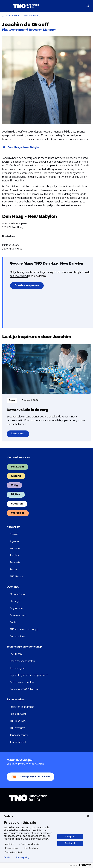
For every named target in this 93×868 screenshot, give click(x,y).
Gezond (16, 476)
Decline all (70, 843)
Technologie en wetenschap (24, 647)
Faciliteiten (16, 654)
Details (7, 857)
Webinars (15, 548)
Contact (14, 622)
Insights (15, 555)
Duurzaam (17, 467)
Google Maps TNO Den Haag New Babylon (47, 264)
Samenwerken (16, 700)
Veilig (14, 485)
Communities (17, 636)
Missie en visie (18, 594)
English (9, 816)
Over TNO (13, 587)
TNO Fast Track (18, 721)
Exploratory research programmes (29, 675)
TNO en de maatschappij (24, 629)
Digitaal (16, 495)
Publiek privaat (18, 714)
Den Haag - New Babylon (24, 148)
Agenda (14, 541)
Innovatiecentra (19, 735)
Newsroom (13, 527)
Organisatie (16, 608)
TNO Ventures (18, 728)
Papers (14, 569)
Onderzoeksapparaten (22, 661)
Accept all (70, 837)
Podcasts (15, 562)
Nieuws (14, 534)
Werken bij (18, 513)
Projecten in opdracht (22, 707)
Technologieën (18, 668)
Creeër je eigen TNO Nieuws (34, 777)
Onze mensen (18, 615)
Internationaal (18, 742)
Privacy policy (22, 857)
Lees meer (20, 435)
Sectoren (17, 504)
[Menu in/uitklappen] (6, 6)
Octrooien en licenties (22, 682)
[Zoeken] (87, 5)
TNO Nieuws (17, 577)
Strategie (15, 601)
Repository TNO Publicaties (25, 689)
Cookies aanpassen (27, 286)
